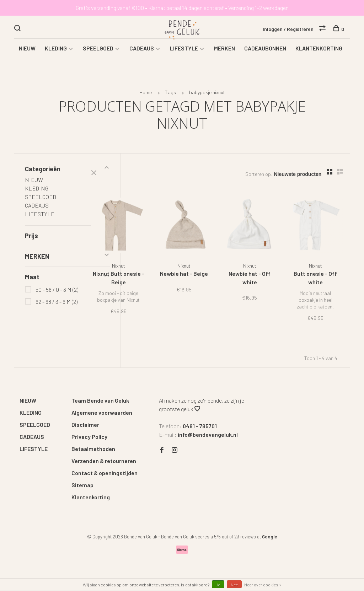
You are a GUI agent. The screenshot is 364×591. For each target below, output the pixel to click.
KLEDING (56, 55)
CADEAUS (142, 55)
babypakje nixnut (207, 99)
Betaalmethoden (93, 448)
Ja (218, 585)
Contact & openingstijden (105, 472)
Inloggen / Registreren (288, 30)
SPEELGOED (98, 55)
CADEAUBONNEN (265, 55)
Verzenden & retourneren (104, 460)
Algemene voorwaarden (102, 412)
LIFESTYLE (184, 55)
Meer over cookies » (263, 585)
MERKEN (224, 55)
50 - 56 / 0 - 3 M (57, 297)
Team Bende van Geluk (100, 400)
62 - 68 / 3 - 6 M (57, 309)
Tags (170, 99)
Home (146, 99)
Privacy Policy (89, 436)
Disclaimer (85, 424)
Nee (234, 585)
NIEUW (27, 55)
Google (270, 536)
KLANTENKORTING (319, 55)
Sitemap (82, 485)
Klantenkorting (91, 497)
